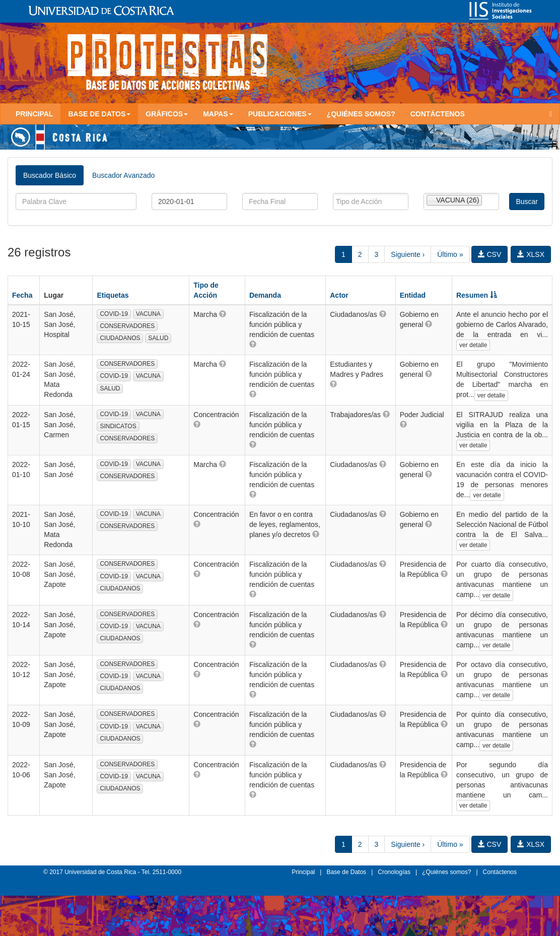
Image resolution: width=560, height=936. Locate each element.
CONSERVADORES (127, 326)
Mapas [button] (218, 114)
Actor (339, 295)
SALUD (158, 338)
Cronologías (394, 872)
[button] (223, 314)
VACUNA (148, 314)
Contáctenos (438, 114)
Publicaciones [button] (280, 114)
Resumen (477, 295)
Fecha (22, 295)
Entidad (413, 295)
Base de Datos (346, 872)
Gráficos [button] (167, 114)
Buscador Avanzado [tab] (123, 175)
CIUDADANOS (120, 338)
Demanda (265, 295)
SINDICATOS (118, 426)
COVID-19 (114, 314)
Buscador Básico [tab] (50, 175)
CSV (490, 254)
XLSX (531, 254)
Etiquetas (113, 295)
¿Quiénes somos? (361, 114)
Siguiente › (408, 254)
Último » (450, 254)
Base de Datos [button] (99, 114)
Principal (34, 114)
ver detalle (473, 345)
